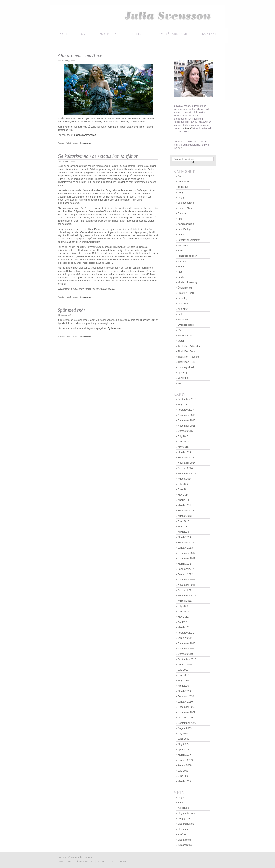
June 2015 (184, 442)
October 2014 (185, 468)
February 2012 (186, 569)
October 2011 (185, 590)
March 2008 (184, 781)
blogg (181, 197)
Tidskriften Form (187, 351)
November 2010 (187, 649)
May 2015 (183, 447)
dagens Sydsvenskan (85, 135)
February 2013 (186, 542)
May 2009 (183, 744)
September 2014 (187, 473)
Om (84, 34)
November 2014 (187, 463)
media (181, 277)
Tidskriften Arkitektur (189, 346)
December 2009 (187, 707)
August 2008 (185, 765)
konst (181, 251)
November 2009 (187, 712)
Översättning (185, 288)
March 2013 (184, 537)
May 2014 (183, 495)
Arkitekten (183, 182)
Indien (181, 235)
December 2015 (187, 420)
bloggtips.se (184, 840)
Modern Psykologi (188, 282)
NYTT (64, 34)
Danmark (183, 213)
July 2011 (183, 606)
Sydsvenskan (114, 328)
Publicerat (109, 34)
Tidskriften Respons (189, 357)
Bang (181, 192)
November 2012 (187, 558)
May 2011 (183, 617)
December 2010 (187, 643)
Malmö (181, 266)
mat (180, 272)
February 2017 (186, 410)
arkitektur (183, 187)
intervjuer (183, 245)
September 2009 (187, 723)
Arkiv (137, 34)
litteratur (182, 261)
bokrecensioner (186, 203)
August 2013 (185, 516)
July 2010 (183, 670)
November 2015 (187, 426)
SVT (180, 330)
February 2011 (186, 633)
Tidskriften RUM (187, 362)
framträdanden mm (85, 861)
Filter (181, 219)
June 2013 (184, 521)
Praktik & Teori (186, 293)
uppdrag (182, 373)
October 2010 (185, 654)
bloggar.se (183, 829)
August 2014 (185, 479)
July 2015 (183, 436)
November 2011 (187, 585)
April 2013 (183, 532)
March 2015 (184, 452)
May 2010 (183, 680)
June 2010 (184, 675)
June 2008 (184, 776)
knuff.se (182, 834)
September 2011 (187, 596)
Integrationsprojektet (189, 240)
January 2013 (185, 548)
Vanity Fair (184, 378)
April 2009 (183, 749)
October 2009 (185, 718)
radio (181, 314)
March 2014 (184, 505)
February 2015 (186, 458)
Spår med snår (72, 310)
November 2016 (187, 415)
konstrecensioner (187, 256)
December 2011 (187, 580)
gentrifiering (184, 229)
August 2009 (185, 728)
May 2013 (183, 527)
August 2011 (185, 601)
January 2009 (185, 760)
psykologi (183, 298)
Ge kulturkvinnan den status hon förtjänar (98, 156)
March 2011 (184, 627)
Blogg (60, 861)
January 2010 (185, 702)
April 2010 (183, 686)
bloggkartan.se (186, 824)
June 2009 (184, 739)
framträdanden (186, 224)
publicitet (183, 309)
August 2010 (185, 665)
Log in (181, 797)
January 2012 (185, 574)
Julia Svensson (137, 16)
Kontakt (101, 861)
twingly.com (184, 818)
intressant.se (185, 845)
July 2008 (183, 771)
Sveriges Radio (186, 325)
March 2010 (184, 691)
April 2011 (183, 622)
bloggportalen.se (187, 813)
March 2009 (184, 755)
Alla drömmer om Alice (80, 55)
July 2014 (183, 484)
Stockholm (184, 320)
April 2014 (183, 500)
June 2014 (184, 489)
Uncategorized (186, 367)
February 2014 (186, 511)
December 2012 (187, 553)
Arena (181, 176)
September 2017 (187, 399)
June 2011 (184, 611)
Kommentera (85, 143)
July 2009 (183, 734)
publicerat (183, 304)
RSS (180, 803)
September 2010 (187, 659)
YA (179, 383)
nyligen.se (183, 808)
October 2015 (185, 431)
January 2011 (185, 638)
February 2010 (186, 696)
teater (181, 341)
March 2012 (184, 564)
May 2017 (183, 404)
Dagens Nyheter (187, 208)
